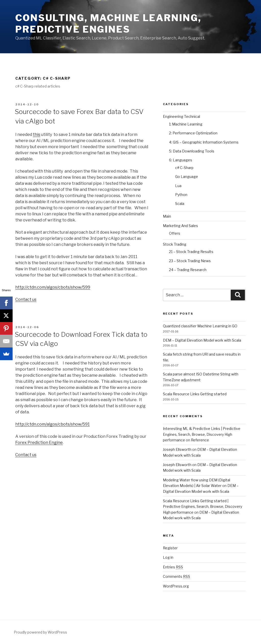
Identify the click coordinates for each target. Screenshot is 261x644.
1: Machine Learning (186, 124)
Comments (177, 576)
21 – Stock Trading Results (191, 252)
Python (181, 195)
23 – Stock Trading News (190, 261)
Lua (178, 186)
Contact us (26, 299)
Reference (200, 440)
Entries (173, 567)
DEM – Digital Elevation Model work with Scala (202, 340)
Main (167, 216)
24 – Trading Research (188, 270)
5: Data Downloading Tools (192, 151)
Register (170, 548)
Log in (168, 557)
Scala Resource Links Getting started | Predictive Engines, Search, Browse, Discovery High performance (203, 507)
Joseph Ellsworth (177, 449)
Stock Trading (175, 244)
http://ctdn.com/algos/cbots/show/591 (53, 424)
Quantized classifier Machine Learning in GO (200, 326)
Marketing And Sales (180, 226)
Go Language (187, 177)
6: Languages (181, 160)
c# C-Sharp (184, 168)
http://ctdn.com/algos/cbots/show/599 (53, 287)
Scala (180, 204)
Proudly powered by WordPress (40, 632)
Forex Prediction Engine (39, 443)
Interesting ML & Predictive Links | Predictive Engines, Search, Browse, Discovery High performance (202, 434)
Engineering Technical (181, 116)
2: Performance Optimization (193, 133)
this (37, 135)
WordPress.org (176, 586)
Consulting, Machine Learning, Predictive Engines (108, 24)
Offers (175, 233)
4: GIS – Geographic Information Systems (204, 142)
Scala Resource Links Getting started (195, 394)
